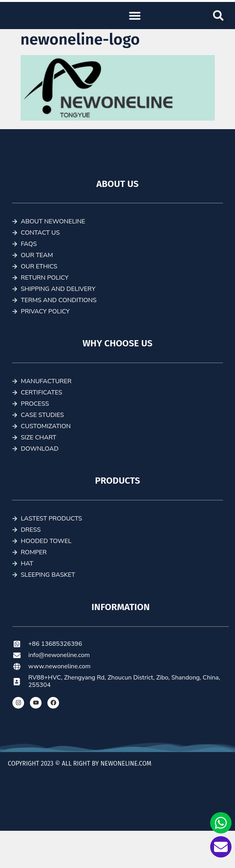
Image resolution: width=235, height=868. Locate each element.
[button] (135, 16)
